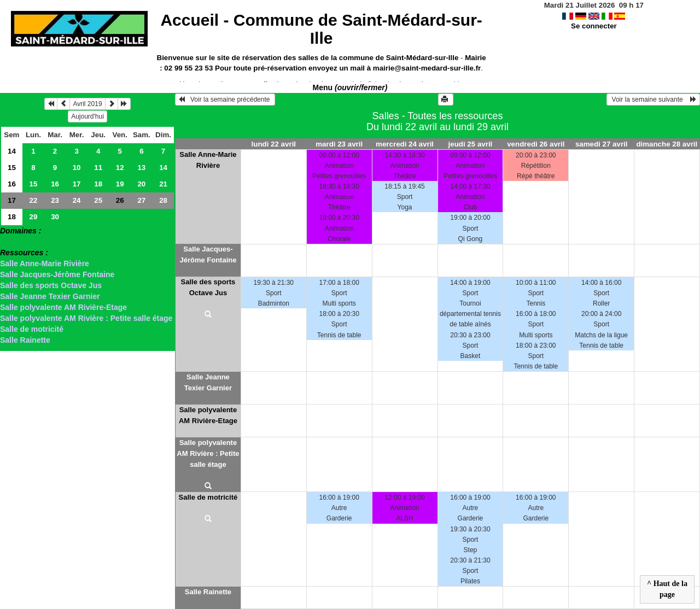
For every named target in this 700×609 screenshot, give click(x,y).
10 (77, 168)
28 (163, 200)
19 (120, 184)
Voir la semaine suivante (653, 99)
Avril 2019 (87, 104)
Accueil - (321, 29)
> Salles (14, 242)
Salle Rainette (25, 340)
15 (12, 168)
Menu (350, 87)
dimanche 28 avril (667, 144)
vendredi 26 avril (536, 144)
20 (141, 184)
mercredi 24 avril (405, 144)
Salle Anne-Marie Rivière (45, 263)
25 (98, 200)
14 (12, 151)
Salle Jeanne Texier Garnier (50, 296)
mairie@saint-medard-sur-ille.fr (427, 68)
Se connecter (594, 26)
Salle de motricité (32, 329)
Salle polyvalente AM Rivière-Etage (63, 307)
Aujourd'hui (87, 116)
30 (55, 217)
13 (141, 168)
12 (120, 168)
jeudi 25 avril (471, 144)
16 (12, 184)
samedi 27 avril (602, 144)
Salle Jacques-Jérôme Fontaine (57, 274)
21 (163, 184)
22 (34, 200)
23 (55, 200)
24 (77, 200)
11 (98, 168)
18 (98, 184)
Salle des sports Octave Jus (51, 285)
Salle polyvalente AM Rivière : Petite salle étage (86, 318)
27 (141, 200)
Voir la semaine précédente (225, 99)
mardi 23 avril (339, 144)
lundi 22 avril (274, 144)
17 (77, 184)
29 (34, 217)
